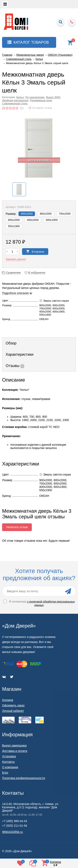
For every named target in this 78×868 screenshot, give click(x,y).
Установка (9, 756)
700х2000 (65, 214)
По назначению (35, 97)
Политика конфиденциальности (24, 778)
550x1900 (14, 226)
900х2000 (27, 214)
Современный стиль (15, 103)
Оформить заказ (13, 705)
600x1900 (52, 220)
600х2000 (14, 220)
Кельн (20, 97)
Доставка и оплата (15, 751)
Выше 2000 (53, 97)
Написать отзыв (17, 527)
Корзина (8, 700)
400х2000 (33, 220)
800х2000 (46, 214)
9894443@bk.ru (12, 832)
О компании (10, 767)
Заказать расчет (16, 259)
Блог (5, 773)
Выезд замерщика (14, 745)
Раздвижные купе (41, 100)
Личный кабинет (13, 711)
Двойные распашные (15, 100)
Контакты (8, 762)
